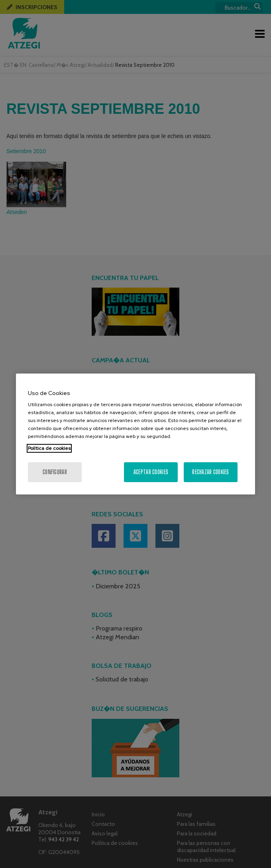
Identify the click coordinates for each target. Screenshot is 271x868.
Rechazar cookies (210, 472)
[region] (135, 434)
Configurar (55, 472)
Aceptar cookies (151, 472)
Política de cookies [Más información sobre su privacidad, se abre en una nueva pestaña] (49, 448)
